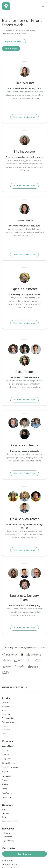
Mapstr (5, 772)
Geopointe (6, 759)
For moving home (9, 722)
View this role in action (24, 117)
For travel (6, 714)
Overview (6, 703)
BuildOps (6, 750)
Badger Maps (7, 746)
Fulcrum (5, 755)
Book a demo (7, 860)
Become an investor (10, 821)
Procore (5, 780)
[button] (43, 6)
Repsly (5, 789)
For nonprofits (8, 718)
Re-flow (5, 785)
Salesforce (6, 797)
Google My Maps (9, 763)
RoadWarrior (7, 793)
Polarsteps (6, 776)
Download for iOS (9, 864)
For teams (6, 707)
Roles (4, 734)
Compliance (7, 837)
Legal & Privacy (8, 841)
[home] (6, 6)
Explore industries (14, 42)
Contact (6, 813)
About (5, 809)
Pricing (5, 726)
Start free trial (25, 854)
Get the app (11, 49)
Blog (4, 817)
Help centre (7, 833)
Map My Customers (10, 767)
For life (5, 711)
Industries (6, 730)
